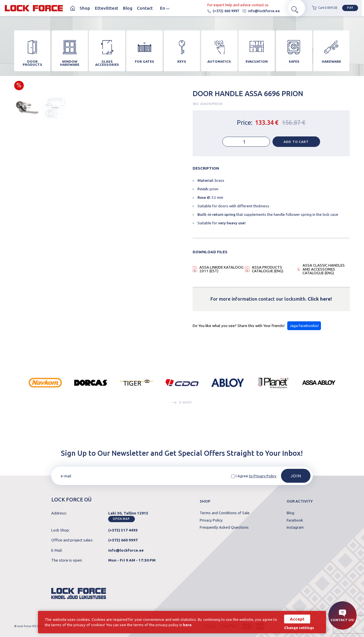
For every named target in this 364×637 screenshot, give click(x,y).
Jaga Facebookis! (304, 328)
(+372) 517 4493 (123, 530)
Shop (85, 8)
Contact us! (342, 616)
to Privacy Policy (263, 476)
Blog (128, 8)
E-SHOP (182, 405)
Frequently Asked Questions (224, 527)
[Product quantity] (246, 144)
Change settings (298, 627)
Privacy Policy (211, 520)
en (165, 8)
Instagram (295, 527)
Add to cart (296, 144)
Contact (145, 8)
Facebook (295, 520)
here (193, 625)
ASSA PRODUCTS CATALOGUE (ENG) (268, 272)
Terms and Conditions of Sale (225, 513)
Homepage (73, 8)
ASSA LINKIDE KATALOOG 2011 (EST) (222, 272)
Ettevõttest (107, 8)
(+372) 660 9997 (215, 11)
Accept (296, 619)
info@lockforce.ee (253, 11)
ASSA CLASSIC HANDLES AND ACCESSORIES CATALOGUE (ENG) (324, 272)
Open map (121, 519)
